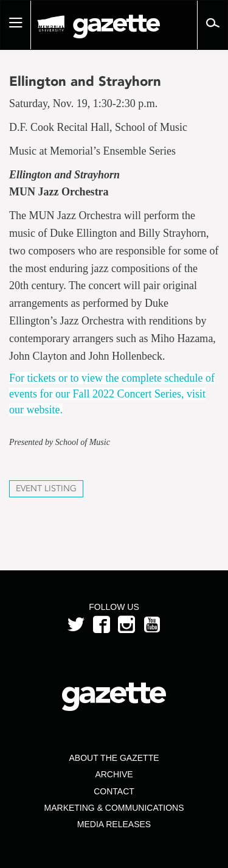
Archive (114, 774)
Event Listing (46, 488)
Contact (114, 791)
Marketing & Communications (114, 808)
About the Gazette (114, 758)
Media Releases (114, 824)
